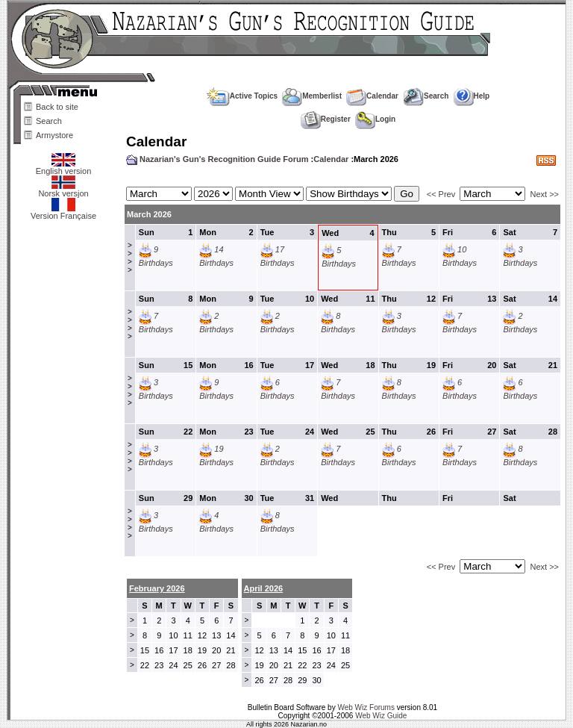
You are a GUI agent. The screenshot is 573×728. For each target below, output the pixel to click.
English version (64, 167)
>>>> (130, 258)
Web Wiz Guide (381, 716)
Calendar (372, 96)
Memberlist (312, 96)
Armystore (54, 135)
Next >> (544, 194)
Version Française (63, 212)
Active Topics (242, 96)
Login (375, 119)
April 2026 (264, 588)
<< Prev (441, 194)
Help (472, 96)
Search (49, 121)
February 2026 (157, 588)
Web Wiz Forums (366, 707)
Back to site (57, 107)
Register (326, 119)
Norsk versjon (63, 190)
